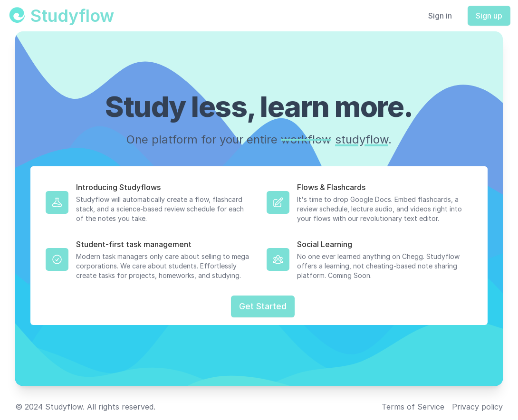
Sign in (440, 16)
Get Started (263, 306)
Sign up (489, 16)
